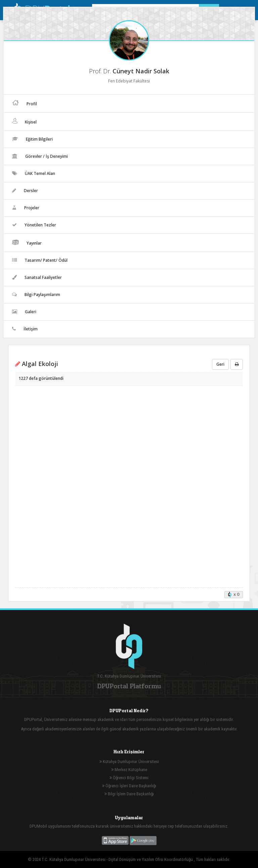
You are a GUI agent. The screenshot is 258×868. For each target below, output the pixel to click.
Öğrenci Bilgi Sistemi (129, 778)
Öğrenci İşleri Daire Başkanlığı (129, 786)
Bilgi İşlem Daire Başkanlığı (129, 794)
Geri (220, 364)
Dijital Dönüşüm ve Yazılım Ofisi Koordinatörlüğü (151, 859)
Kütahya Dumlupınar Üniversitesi (129, 762)
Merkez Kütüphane (129, 770)
